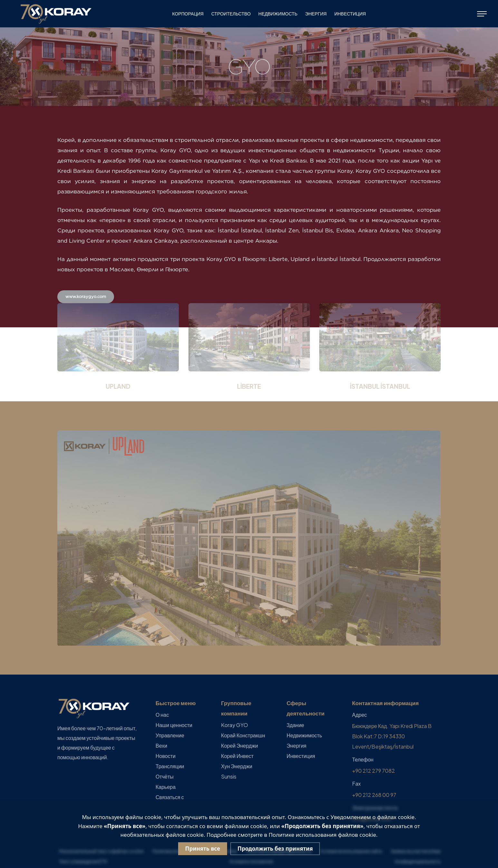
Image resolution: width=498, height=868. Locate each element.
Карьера (166, 787)
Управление (170, 735)
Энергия (316, 14)
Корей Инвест (237, 756)
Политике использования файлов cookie (322, 835)
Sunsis (229, 776)
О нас (162, 715)
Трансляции (170, 766)
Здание (296, 725)
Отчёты (165, 776)
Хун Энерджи (237, 766)
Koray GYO (235, 725)
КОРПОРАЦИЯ (188, 14)
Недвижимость (278, 14)
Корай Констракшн (243, 735)
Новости (166, 756)
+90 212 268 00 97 (374, 795)
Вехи (161, 746)
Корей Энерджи (239, 746)
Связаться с (170, 797)
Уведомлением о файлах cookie (373, 817)
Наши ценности (174, 725)
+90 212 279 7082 (373, 771)
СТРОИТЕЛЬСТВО (231, 14)
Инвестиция (350, 14)
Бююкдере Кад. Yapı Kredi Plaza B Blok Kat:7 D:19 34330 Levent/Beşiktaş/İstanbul (392, 736)
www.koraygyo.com (86, 297)
